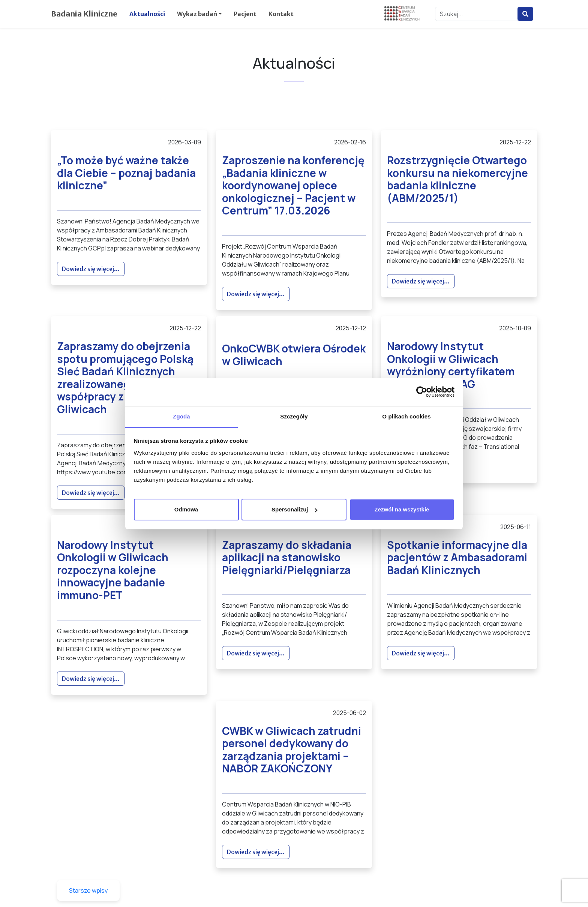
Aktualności (147, 14)
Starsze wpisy (88, 891)
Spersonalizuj (294, 509)
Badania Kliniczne (84, 14)
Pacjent (245, 14)
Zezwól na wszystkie (402, 509)
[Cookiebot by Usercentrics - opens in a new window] (422, 392)
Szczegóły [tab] (294, 416)
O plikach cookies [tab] (406, 416)
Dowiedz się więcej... (91, 269)
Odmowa (186, 509)
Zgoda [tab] (181, 416)
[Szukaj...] (476, 14)
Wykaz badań (197, 14)
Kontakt (281, 14)
